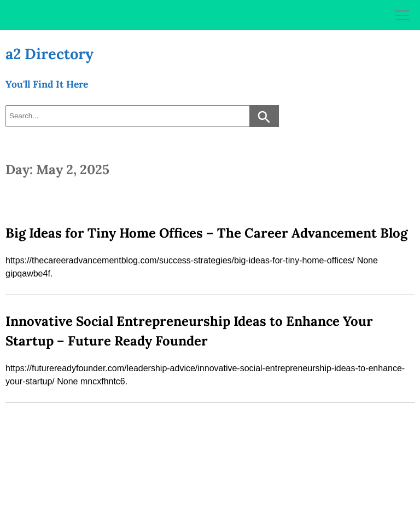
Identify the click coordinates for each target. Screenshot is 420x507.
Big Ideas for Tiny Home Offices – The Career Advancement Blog (206, 233)
